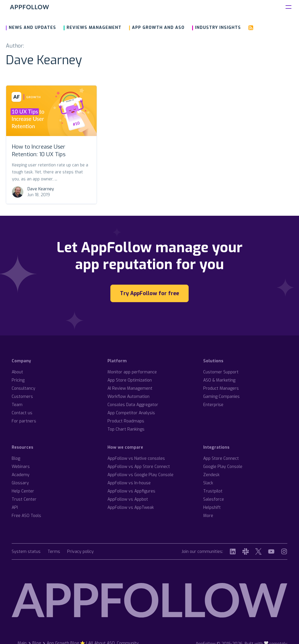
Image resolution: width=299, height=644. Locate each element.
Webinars (21, 467)
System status (26, 552)
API (15, 508)
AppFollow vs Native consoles (136, 458)
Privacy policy (80, 552)
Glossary (20, 483)
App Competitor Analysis (131, 413)
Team (17, 405)
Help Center (23, 491)
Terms (54, 552)
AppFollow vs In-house (129, 483)
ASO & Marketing (219, 380)
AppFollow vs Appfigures (131, 491)
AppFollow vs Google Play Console (140, 475)
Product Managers (221, 388)
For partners (24, 421)
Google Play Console (223, 467)
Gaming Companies (221, 397)
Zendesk (211, 475)
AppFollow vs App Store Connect (139, 467)
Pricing (18, 380)
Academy (21, 475)
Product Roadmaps (126, 421)
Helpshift (212, 508)
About (17, 372)
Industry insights (218, 28)
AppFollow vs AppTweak (131, 508)
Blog (16, 458)
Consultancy (24, 388)
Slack (208, 483)
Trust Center (24, 499)
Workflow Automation (128, 397)
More (208, 516)
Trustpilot (213, 491)
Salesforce (214, 499)
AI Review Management (130, 388)
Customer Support (221, 372)
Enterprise (213, 405)
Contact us (22, 413)
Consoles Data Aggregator (133, 405)
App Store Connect (221, 458)
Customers (22, 397)
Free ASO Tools (26, 516)
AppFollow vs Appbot (128, 499)
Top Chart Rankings (126, 429)
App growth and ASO (158, 28)
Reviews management (94, 28)
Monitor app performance (132, 372)
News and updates (32, 28)
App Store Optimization (130, 380)
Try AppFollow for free (149, 293)
